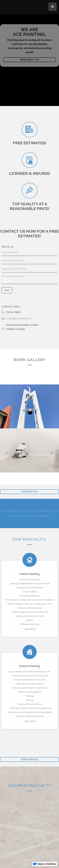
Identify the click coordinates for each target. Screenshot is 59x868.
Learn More (30, 629)
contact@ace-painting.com (19, 319)
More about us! (29, 60)
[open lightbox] (29, 406)
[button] (53, 7)
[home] (13, 5)
